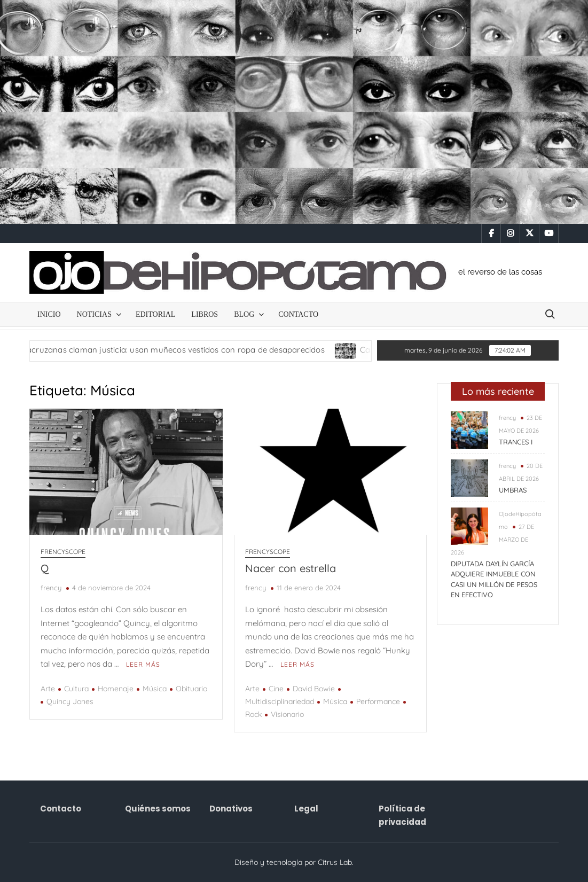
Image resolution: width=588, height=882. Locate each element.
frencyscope (63, 552)
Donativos (231, 809)
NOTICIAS (94, 314)
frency (51, 588)
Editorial (155, 314)
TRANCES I (516, 442)
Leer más (143, 664)
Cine (276, 689)
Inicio (49, 314)
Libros (205, 314)
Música (155, 689)
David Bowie (314, 689)
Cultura (76, 689)
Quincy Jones (70, 701)
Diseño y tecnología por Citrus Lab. (294, 862)
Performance (378, 701)
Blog (244, 314)
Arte (48, 689)
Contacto (298, 314)
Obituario (191, 689)
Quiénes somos (158, 809)
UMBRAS (513, 490)
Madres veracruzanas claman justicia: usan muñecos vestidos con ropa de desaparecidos (170, 350)
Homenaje (116, 689)
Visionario (287, 714)
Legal (306, 809)
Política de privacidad (402, 815)
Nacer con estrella (291, 568)
